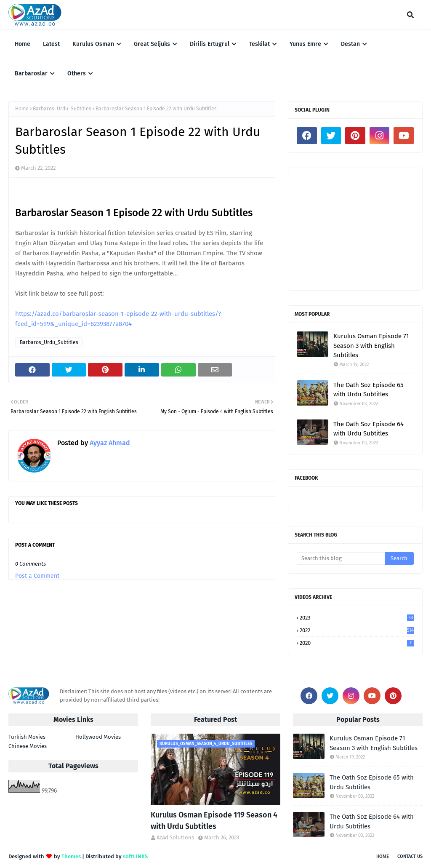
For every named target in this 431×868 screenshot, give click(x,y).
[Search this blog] (341, 558)
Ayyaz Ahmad (109, 443)
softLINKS (135, 856)
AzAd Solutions (175, 837)
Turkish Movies (27, 737)
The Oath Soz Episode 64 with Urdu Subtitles (368, 429)
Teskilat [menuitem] (259, 44)
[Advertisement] (355, 229)
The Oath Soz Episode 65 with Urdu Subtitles (368, 390)
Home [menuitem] (23, 44)
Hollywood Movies (98, 737)
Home (22, 109)
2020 (357, 643)
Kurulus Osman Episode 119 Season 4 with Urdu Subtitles (214, 821)
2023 (357, 618)
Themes (71, 856)
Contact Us (410, 856)
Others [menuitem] (77, 73)
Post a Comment (37, 576)
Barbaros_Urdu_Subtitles (62, 109)
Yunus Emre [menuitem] (305, 44)
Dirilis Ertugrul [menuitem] (210, 44)
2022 (357, 630)
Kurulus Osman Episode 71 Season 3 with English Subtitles (371, 346)
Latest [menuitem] (51, 44)
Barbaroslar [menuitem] (31, 73)
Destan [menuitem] (350, 44)
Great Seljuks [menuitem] (152, 44)
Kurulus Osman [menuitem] (93, 44)
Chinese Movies (28, 746)
